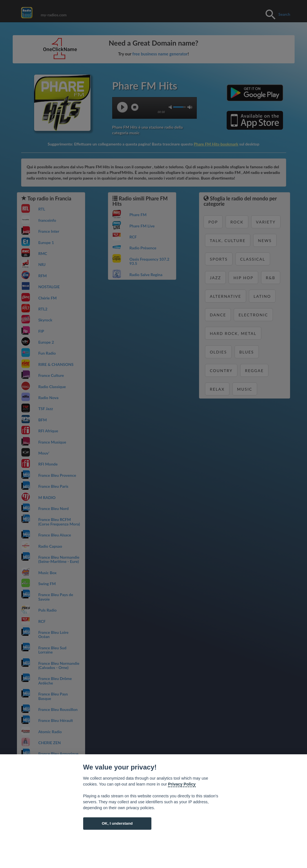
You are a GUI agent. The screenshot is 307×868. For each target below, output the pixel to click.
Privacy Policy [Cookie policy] (182, 784)
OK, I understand (117, 823)
